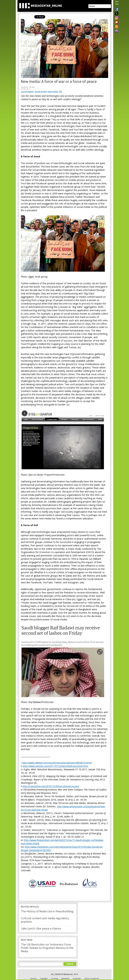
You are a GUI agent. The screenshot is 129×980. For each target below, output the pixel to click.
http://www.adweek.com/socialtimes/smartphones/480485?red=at (57, 763)
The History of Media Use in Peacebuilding (47, 912)
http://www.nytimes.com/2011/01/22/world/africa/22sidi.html (56, 766)
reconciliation (27, 91)
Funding (54, 978)
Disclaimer (77, 978)
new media (53, 91)
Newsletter (65, 978)
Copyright (44, 978)
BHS (117, 2)
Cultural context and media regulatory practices (45, 920)
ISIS (60, 91)
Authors (34, 978)
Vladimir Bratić (28, 87)
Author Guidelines (92, 978)
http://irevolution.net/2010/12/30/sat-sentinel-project (51, 786)
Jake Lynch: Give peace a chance (41, 929)
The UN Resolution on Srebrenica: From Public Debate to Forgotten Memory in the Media (47, 948)
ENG (117, 4)
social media (41, 91)
